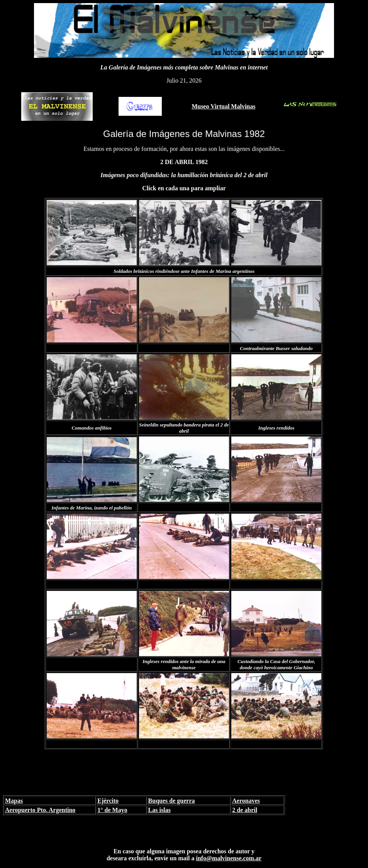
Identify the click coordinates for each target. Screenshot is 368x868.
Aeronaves (246, 801)
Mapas (14, 801)
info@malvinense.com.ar (229, 858)
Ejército (108, 801)
